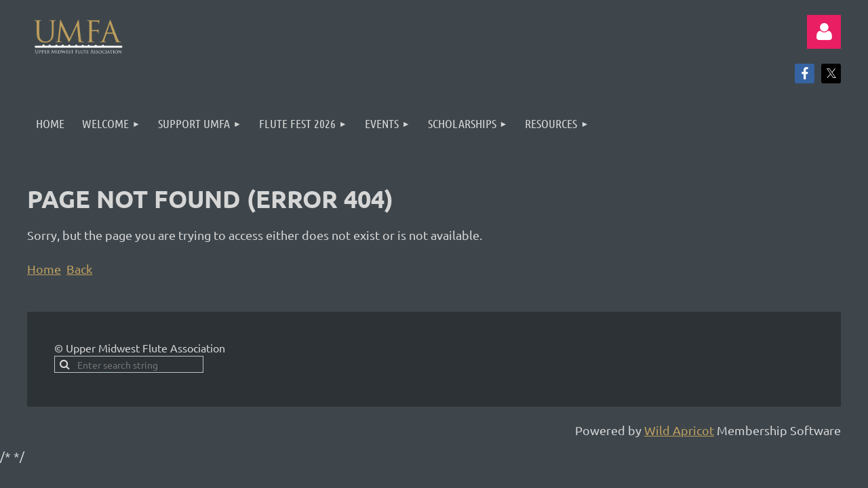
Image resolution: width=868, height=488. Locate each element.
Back (79, 269)
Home (44, 269)
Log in (824, 32)
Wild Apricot (679, 430)
